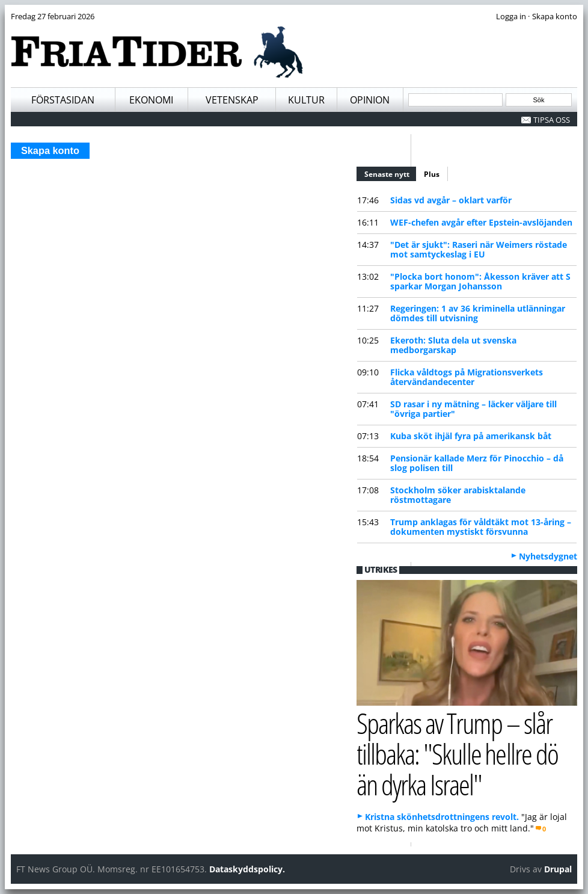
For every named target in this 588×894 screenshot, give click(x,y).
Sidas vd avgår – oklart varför (451, 200)
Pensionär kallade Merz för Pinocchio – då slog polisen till (477, 463)
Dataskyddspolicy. (247, 869)
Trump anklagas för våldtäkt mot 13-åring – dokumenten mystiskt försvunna (481, 527)
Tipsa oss (552, 120)
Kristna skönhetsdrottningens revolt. (442, 817)
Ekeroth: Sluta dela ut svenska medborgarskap (453, 345)
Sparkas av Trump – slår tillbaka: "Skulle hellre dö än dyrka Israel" (457, 753)
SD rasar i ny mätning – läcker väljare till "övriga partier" (473, 409)
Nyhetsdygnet (548, 556)
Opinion (370, 100)
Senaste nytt (391, 173)
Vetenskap (232, 100)
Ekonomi (151, 100)
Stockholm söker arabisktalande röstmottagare (458, 495)
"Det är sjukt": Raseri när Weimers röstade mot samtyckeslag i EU (479, 249)
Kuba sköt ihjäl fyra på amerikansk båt (471, 436)
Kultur (306, 100)
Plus (432, 174)
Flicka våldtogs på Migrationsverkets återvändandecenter (467, 377)
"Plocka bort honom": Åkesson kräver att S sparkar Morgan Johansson (480, 281)
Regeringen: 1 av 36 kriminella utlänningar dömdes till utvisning (478, 313)
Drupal (558, 869)
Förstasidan (63, 100)
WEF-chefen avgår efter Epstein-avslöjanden (481, 222)
